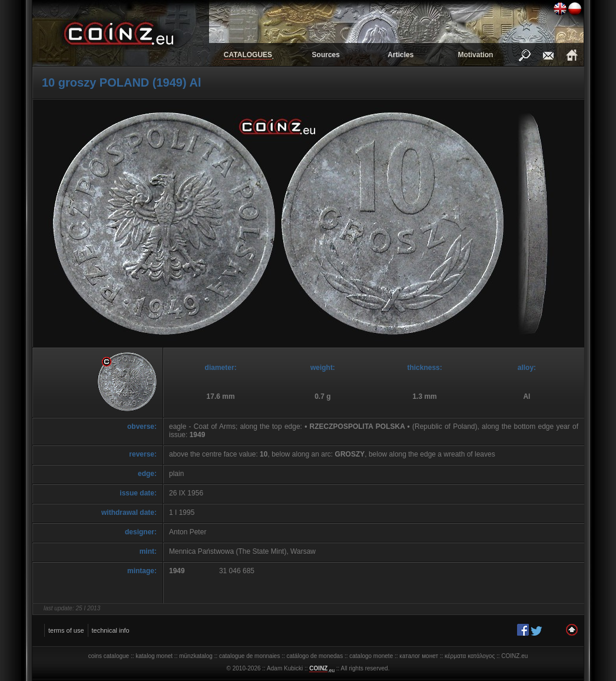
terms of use (66, 630)
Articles (400, 55)
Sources (326, 55)
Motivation (475, 55)
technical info (111, 630)
